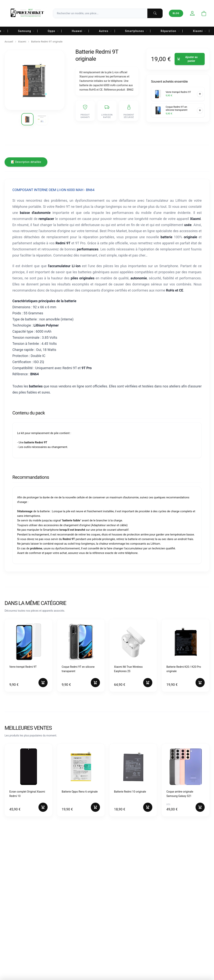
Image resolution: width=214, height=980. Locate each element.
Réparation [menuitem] (170, 31)
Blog (176, 13)
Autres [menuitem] (106, 31)
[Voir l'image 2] (42, 119)
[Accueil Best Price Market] (27, 13)
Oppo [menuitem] (53, 31)
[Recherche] (108, 13)
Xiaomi (22, 42)
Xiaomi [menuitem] (200, 31)
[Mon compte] (192, 13)
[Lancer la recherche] (155, 13)
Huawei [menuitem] (79, 31)
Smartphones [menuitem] (136, 31)
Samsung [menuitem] (26, 31)
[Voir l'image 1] (27, 119)
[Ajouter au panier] (190, 59)
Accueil (9, 42)
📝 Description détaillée (26, 162)
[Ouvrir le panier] (204, 14)
